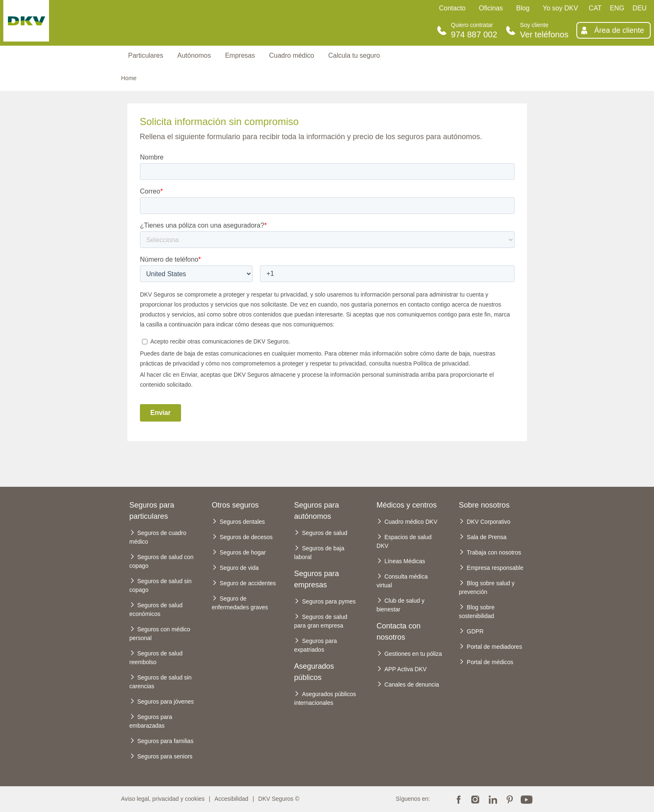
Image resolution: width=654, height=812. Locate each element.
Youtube (527, 799)
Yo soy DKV (560, 8)
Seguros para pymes (329, 601)
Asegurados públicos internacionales (325, 698)
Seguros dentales (242, 522)
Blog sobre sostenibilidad (477, 612)
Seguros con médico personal (160, 634)
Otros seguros (235, 505)
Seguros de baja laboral (319, 553)
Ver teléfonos (544, 34)
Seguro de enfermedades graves (240, 603)
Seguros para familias (165, 741)
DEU (639, 8)
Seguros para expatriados (315, 645)
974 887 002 (474, 34)
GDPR (475, 631)
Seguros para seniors (165, 756)
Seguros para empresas (316, 579)
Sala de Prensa (487, 537)
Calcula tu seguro (354, 55)
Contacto (452, 8)
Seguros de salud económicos (156, 610)
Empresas (240, 55)
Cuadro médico (292, 55)
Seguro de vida (239, 568)
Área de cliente (619, 30)
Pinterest (509, 799)
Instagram (475, 799)
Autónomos (194, 55)
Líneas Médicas (405, 561)
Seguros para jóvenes (166, 702)
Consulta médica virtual (402, 581)
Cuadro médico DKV (411, 522)
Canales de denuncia (412, 684)
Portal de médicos (490, 662)
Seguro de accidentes (248, 583)
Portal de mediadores (494, 647)
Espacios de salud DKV (404, 541)
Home (129, 78)
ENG (617, 8)
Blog (523, 8)
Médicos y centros (407, 505)
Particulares (146, 55)
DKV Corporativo (489, 522)
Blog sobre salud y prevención (487, 588)
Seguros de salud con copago (162, 561)
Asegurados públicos (314, 672)
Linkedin (492, 799)
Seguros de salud (325, 533)
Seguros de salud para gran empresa (321, 621)
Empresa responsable (495, 568)
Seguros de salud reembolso (156, 658)
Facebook (458, 799)
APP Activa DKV (406, 669)
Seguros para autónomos (316, 511)
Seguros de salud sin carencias (161, 682)
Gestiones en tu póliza (413, 654)
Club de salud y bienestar (401, 605)
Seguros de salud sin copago (161, 585)
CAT (595, 8)
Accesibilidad (231, 799)
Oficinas (491, 8)
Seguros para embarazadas (151, 721)
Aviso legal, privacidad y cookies (163, 799)
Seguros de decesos (246, 537)
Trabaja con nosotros (494, 552)
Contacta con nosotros (399, 632)
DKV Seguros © (279, 799)
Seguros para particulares (152, 511)
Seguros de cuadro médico (158, 537)
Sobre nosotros (484, 505)
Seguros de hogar (243, 552)
